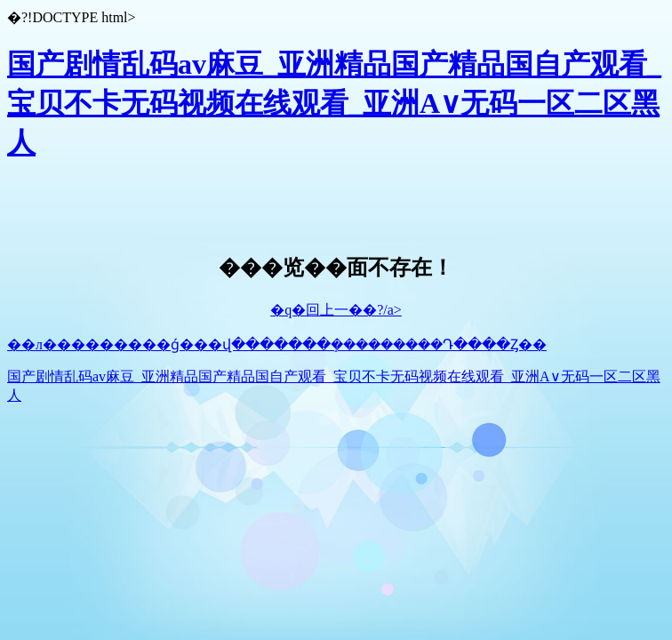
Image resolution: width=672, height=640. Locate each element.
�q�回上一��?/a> (336, 310)
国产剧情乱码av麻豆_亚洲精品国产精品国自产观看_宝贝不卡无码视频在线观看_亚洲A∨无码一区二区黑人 (334, 103)
